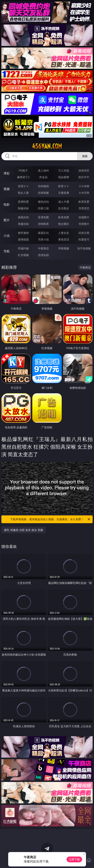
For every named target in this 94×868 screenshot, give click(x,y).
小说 (7, 236)
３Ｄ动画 (84, 186)
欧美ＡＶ (64, 186)
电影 (7, 204)
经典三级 (43, 208)
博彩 (7, 173)
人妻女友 (64, 233)
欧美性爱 (84, 202)
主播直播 (64, 193)
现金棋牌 (64, 177)
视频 (7, 189)
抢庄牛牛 (84, 177)
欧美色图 (64, 217)
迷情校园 (23, 239)
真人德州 (43, 170)
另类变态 (84, 208)
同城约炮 (23, 248)
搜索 (85, 156)
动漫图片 (84, 217)
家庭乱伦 (43, 233)
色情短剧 (43, 255)
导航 (7, 251)
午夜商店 (43, 248)
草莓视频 (64, 248)
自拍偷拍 (43, 186)
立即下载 (74, 859)
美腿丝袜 (23, 224)
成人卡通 (64, 202)
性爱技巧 (84, 239)
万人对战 (64, 170)
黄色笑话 (64, 239)
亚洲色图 (43, 217)
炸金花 (43, 177)
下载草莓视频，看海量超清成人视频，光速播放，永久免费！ (50, 519)
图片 (7, 220)
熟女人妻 (23, 193)
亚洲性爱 (23, 202)
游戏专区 (84, 170)
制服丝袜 (23, 208)
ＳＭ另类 (84, 193)
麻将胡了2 (23, 177)
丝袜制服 (43, 193)
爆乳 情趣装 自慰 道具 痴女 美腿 (24, 530)
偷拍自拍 (43, 202)
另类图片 (84, 224)
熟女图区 (64, 224)
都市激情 (23, 233)
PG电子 (23, 170)
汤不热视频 (84, 248)
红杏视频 (23, 255)
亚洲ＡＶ (23, 186)
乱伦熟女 (64, 208)
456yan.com (47, 146)
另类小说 (43, 239)
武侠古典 (84, 233)
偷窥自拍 (23, 217)
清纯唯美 (43, 224)
